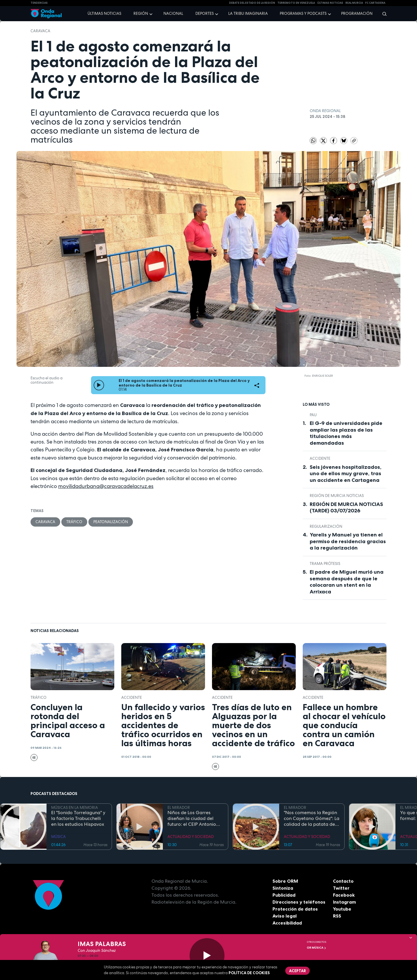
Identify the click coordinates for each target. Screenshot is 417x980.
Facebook (344, 895)
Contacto (343, 881)
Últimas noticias (104, 14)
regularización (326, 526)
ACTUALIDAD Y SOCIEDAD (191, 837)
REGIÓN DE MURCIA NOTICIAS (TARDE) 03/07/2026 (346, 508)
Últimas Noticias (330, 3)
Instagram (344, 902)
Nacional (173, 14)
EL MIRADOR (179, 808)
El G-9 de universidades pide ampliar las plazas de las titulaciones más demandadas (346, 433)
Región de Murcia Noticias (337, 496)
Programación (357, 14)
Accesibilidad (287, 923)
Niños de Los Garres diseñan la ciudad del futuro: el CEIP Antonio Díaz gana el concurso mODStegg (192, 819)
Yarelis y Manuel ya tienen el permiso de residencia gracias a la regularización (348, 541)
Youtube (342, 909)
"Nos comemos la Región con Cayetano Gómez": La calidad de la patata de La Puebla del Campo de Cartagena (312, 819)
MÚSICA (58, 837)
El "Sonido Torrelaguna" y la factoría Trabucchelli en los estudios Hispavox (78, 819)
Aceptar (297, 971)
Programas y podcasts (303, 14)
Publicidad (284, 895)
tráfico (74, 522)
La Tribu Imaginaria (248, 14)
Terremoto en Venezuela (296, 3)
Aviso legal (285, 916)
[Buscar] (383, 14)
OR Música (317, 948)
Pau (313, 415)
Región (141, 14)
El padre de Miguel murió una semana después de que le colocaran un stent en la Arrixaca (347, 582)
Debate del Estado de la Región (252, 3)
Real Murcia (354, 3)
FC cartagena (375, 3)
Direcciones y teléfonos (299, 902)
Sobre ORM (285, 881)
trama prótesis (325, 564)
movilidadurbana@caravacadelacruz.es (106, 486)
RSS (337, 916)
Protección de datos (295, 909)
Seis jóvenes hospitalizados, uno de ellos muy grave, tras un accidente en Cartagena (346, 474)
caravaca (40, 31)
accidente (320, 458)
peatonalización (111, 522)
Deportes (205, 14)
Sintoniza (283, 888)
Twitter (341, 888)
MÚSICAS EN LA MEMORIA (75, 808)
